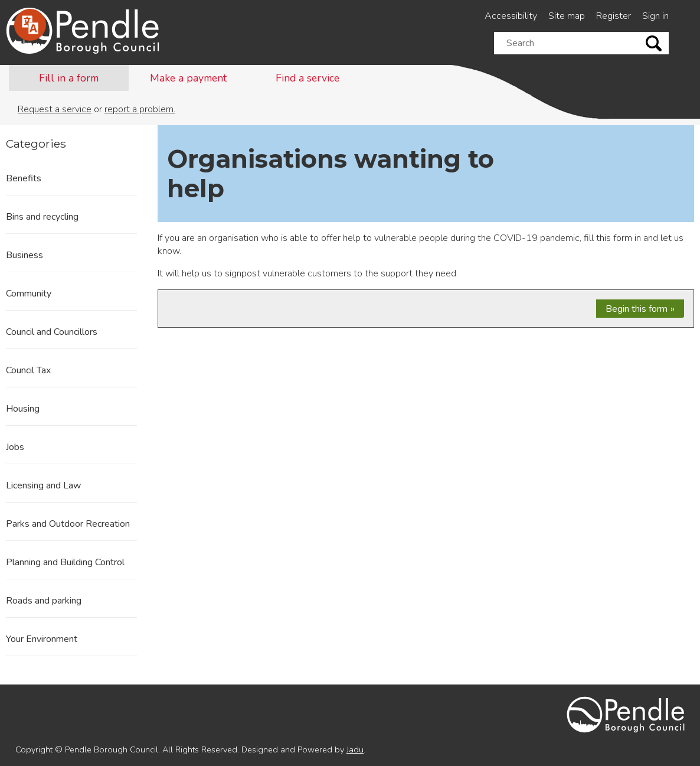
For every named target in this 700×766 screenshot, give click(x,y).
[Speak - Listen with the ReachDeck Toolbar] (30, 25)
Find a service (308, 78)
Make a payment (188, 78)
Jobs (15, 447)
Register (614, 16)
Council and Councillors (52, 332)
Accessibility (511, 16)
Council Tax (28, 370)
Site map (567, 16)
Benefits (24, 178)
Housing (23, 409)
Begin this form (637, 309)
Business (24, 255)
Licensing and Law (43, 485)
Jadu (355, 749)
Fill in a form (69, 78)
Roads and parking (44, 601)
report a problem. (140, 109)
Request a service (55, 109)
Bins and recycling (42, 217)
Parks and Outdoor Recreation (68, 524)
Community (29, 294)
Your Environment (42, 639)
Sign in (655, 16)
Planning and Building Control (65, 562)
